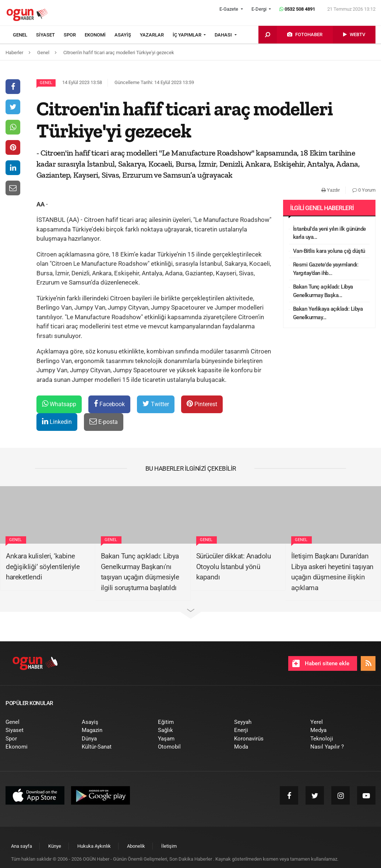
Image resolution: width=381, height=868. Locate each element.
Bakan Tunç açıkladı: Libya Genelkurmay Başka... (323, 291)
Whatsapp (59, 404)
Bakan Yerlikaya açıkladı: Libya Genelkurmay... (328, 313)
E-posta (104, 421)
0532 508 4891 (297, 9)
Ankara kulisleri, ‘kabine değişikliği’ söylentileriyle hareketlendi (43, 567)
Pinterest (202, 404)
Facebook (109, 404)
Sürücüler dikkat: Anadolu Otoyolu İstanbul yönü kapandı (234, 567)
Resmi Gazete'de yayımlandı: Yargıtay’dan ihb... (326, 269)
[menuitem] (24, 35)
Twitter (156, 404)
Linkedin (57, 421)
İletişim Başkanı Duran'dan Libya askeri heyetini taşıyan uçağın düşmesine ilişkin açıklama (332, 572)
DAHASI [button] (224, 35)
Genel (46, 83)
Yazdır (331, 190)
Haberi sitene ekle (321, 663)
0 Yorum (364, 190)
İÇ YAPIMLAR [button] (188, 35)
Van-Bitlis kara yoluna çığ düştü (329, 251)
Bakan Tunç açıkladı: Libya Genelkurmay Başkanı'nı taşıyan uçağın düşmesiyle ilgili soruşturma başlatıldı (140, 572)
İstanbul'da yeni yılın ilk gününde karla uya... (329, 233)
